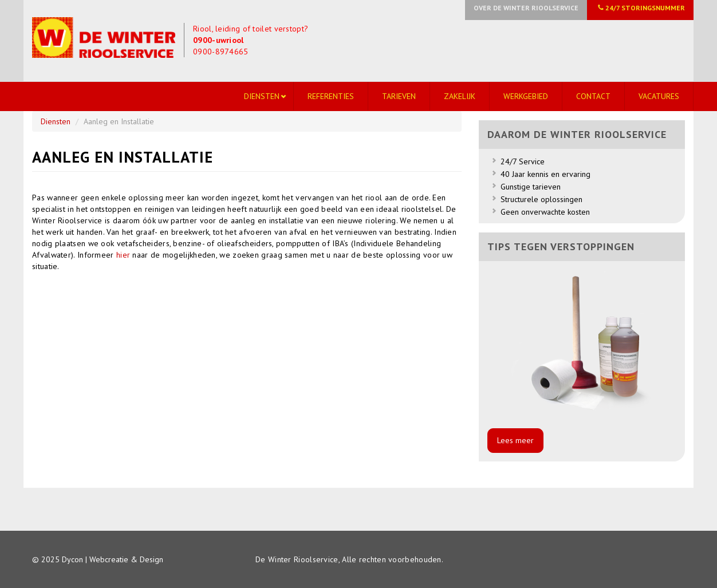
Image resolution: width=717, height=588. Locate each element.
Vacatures (659, 96)
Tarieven (399, 96)
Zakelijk (460, 96)
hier (125, 255)
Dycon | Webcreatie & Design (113, 559)
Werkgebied (526, 96)
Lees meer (515, 440)
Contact (593, 96)
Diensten (262, 96)
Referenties (331, 96)
